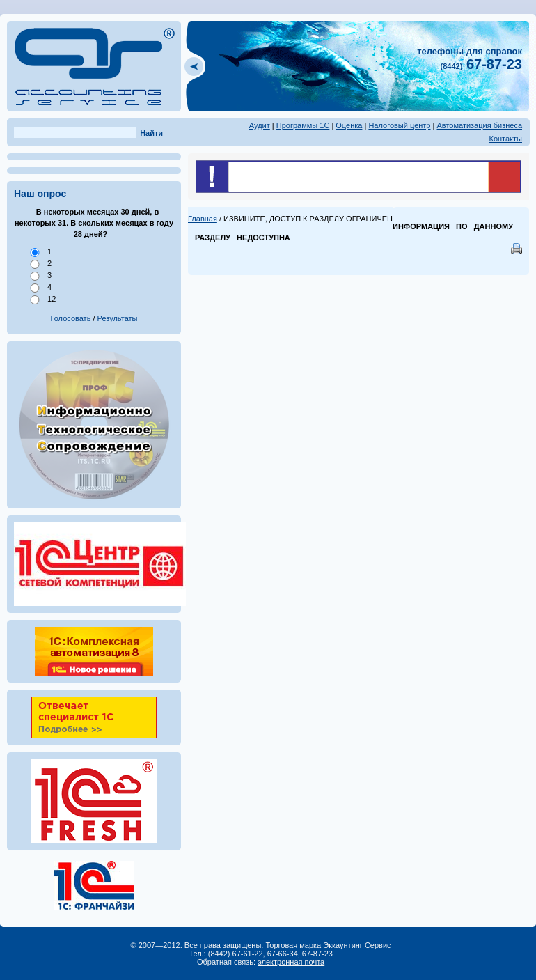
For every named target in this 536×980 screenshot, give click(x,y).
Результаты (118, 318)
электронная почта (291, 962)
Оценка (349, 125)
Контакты (505, 139)
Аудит (260, 125)
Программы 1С (303, 125)
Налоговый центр (399, 125)
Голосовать (71, 318)
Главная (203, 219)
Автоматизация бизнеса (479, 125)
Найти (151, 133)
